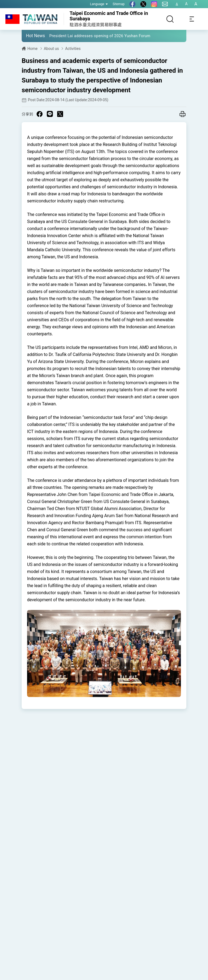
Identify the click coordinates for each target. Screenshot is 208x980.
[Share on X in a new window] (60, 114)
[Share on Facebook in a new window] (40, 114)
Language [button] (99, 4)
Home (32, 49)
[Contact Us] (165, 4)
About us (51, 49)
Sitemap (119, 4)
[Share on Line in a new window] (50, 114)
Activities (73, 49)
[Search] (170, 19)
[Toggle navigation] (192, 19)
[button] (30, 36)
